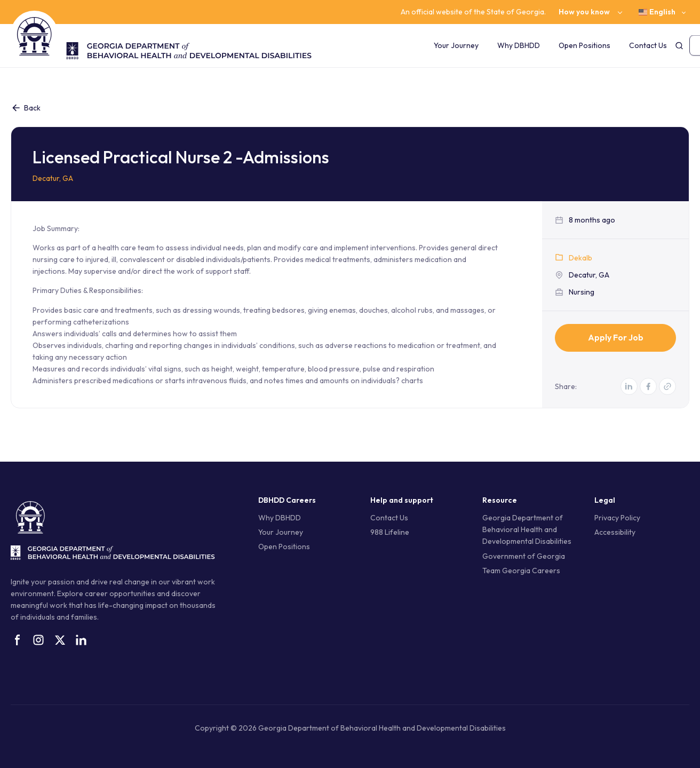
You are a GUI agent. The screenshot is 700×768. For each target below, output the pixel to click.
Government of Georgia (524, 556)
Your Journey (456, 45)
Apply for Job (616, 337)
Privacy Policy (617, 518)
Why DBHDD (519, 45)
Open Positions (584, 45)
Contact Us (648, 45)
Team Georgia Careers (521, 571)
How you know (584, 12)
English (657, 12)
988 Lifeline (390, 532)
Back (26, 108)
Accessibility (615, 532)
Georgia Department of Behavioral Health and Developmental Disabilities (527, 529)
